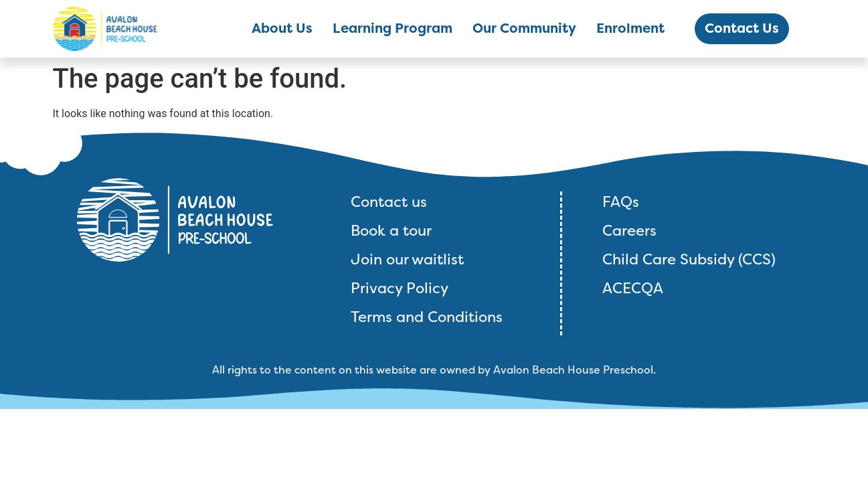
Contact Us (742, 28)
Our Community (524, 28)
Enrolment (630, 28)
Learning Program (393, 28)
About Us (282, 28)
